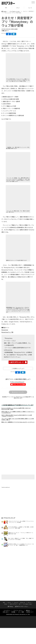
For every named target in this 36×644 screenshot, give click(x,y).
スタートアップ (13, 602)
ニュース (16, 600)
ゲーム (29, 600)
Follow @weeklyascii (17, 379)
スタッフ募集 (21, 609)
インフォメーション (15, 9)
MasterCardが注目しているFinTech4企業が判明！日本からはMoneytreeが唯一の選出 (16, 406)
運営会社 (28, 608)
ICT (20, 602)
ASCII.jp (10, 604)
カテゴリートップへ (18, 390)
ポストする (4, 31)
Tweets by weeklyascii (6, 485)
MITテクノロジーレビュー (22, 604)
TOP (4, 600)
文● (3, 28)
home (4, 9)
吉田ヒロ (6, 28)
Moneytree (5, 327)
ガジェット (23, 600)
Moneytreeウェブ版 (7, 330)
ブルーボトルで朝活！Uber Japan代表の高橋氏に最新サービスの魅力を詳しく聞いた (18, 417)
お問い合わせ (6, 609)
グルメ (6, 602)
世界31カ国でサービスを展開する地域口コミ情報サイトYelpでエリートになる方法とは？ (18, 410)
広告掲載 (13, 609)
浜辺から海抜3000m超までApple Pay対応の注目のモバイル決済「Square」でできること (17, 413)
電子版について (30, 609)
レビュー (9, 600)
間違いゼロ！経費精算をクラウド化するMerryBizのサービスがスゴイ (18, 420)
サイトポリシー (7, 608)
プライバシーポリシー (18, 608)
